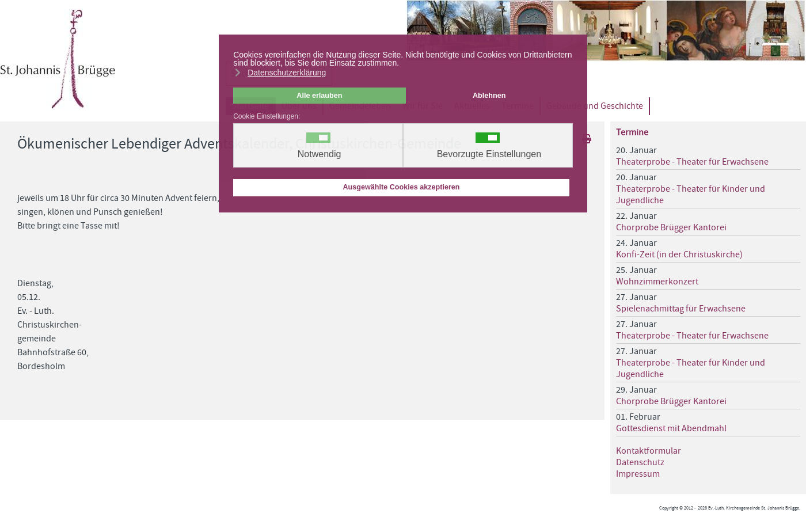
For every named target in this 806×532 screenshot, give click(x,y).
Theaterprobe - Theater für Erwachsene (692, 162)
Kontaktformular (649, 451)
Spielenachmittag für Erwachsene (681, 309)
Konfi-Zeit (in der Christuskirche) (679, 254)
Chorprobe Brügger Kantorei (671, 227)
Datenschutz (640, 462)
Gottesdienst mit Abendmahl (671, 428)
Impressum (638, 474)
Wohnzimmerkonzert (657, 282)
